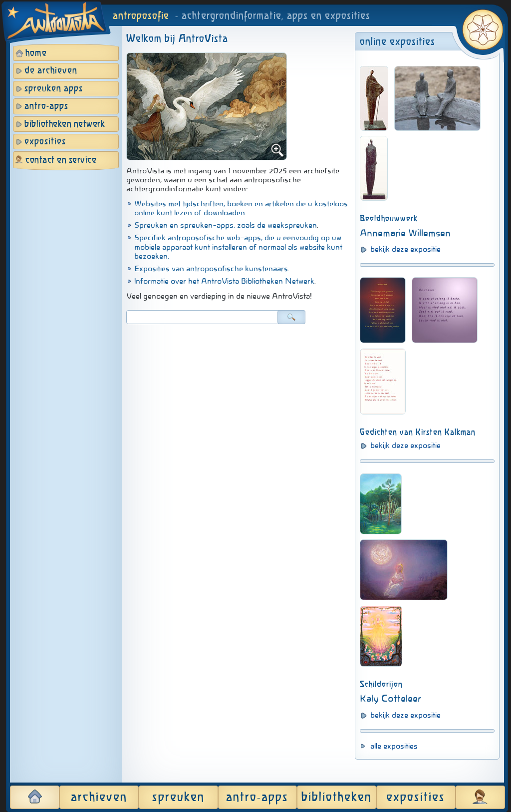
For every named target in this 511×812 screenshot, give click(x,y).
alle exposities (394, 746)
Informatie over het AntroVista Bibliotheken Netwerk (224, 281)
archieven (99, 798)
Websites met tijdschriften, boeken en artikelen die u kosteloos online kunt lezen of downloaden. (241, 208)
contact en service (61, 160)
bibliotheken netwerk (65, 124)
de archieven (51, 71)
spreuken (178, 798)
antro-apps (46, 106)
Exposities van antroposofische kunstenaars (211, 269)
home (36, 53)
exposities (45, 142)
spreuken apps (54, 89)
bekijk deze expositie (405, 249)
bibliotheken (337, 798)
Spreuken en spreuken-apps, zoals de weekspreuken (226, 225)
